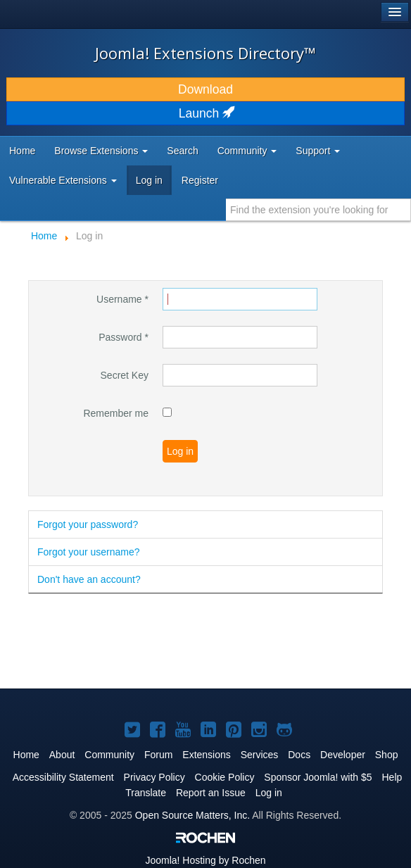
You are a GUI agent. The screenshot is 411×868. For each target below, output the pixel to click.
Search (182, 151)
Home (22, 151)
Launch (205, 113)
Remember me (116, 413)
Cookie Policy (225, 777)
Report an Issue (211, 793)
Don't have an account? (89, 579)
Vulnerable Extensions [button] (63, 180)
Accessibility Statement (63, 777)
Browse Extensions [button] (101, 151)
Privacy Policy (154, 777)
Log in (149, 180)
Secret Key (125, 375)
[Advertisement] (193, 642)
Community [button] (247, 151)
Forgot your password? (88, 524)
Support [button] (318, 151)
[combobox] (318, 210)
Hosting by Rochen (205, 860)
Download (205, 89)
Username (122, 299)
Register (200, 180)
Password (124, 337)
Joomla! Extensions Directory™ (205, 53)
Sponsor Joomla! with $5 (318, 777)
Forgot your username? (89, 552)
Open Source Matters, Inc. (192, 815)
